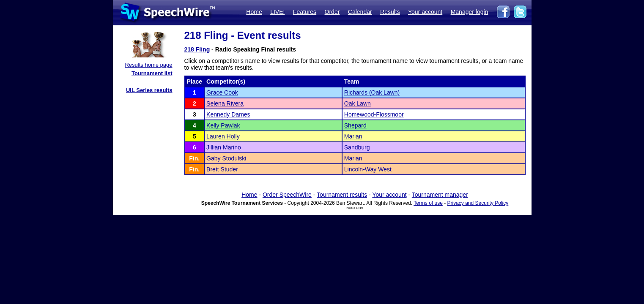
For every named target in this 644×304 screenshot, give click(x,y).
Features (305, 12)
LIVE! (277, 12)
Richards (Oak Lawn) (372, 92)
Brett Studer (222, 169)
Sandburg (357, 147)
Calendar (360, 12)
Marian (353, 136)
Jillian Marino (224, 147)
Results (390, 12)
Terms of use (428, 203)
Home (254, 12)
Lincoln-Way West (368, 169)
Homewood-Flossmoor (374, 114)
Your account (425, 12)
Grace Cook (222, 92)
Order (332, 12)
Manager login (470, 12)
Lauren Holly (223, 136)
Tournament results (342, 195)
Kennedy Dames (228, 114)
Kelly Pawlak (223, 125)
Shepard (355, 125)
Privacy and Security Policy (478, 203)
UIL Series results (149, 90)
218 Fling (197, 49)
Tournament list (152, 73)
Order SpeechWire (287, 195)
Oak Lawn (358, 103)
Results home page (148, 65)
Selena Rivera (225, 103)
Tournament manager (440, 195)
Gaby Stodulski (226, 158)
